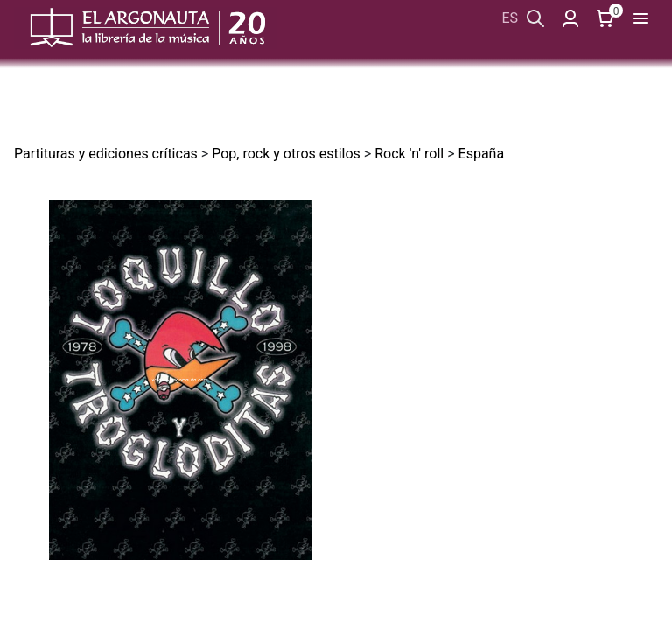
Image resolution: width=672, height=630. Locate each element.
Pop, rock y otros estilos (286, 154)
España (482, 154)
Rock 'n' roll (409, 154)
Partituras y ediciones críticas (106, 154)
